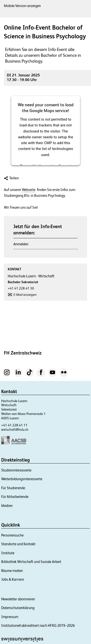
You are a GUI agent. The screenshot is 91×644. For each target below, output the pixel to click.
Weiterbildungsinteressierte (22, 479)
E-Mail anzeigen (25, 295)
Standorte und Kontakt (18, 544)
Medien (7, 506)
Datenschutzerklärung (18, 608)
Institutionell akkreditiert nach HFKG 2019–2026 (38, 625)
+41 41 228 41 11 (14, 425)
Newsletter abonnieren (18, 599)
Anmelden (21, 244)
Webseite (29, 190)
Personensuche (12, 535)
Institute (8, 553)
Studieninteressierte (16, 470)
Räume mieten (12, 571)
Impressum (10, 617)
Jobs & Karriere (12, 579)
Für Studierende (13, 488)
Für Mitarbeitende (15, 497)
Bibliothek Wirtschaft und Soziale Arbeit (31, 562)
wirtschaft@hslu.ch (15, 429)
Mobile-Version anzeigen (22, 6)
